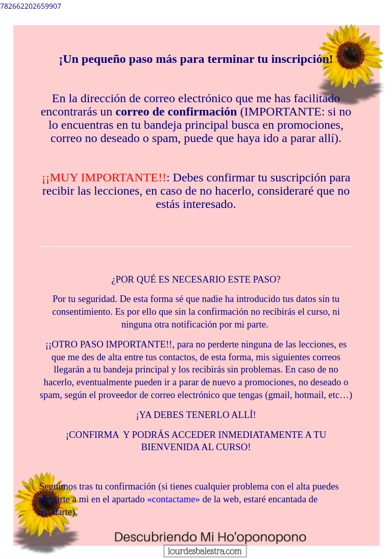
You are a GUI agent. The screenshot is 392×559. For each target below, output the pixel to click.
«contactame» (174, 499)
